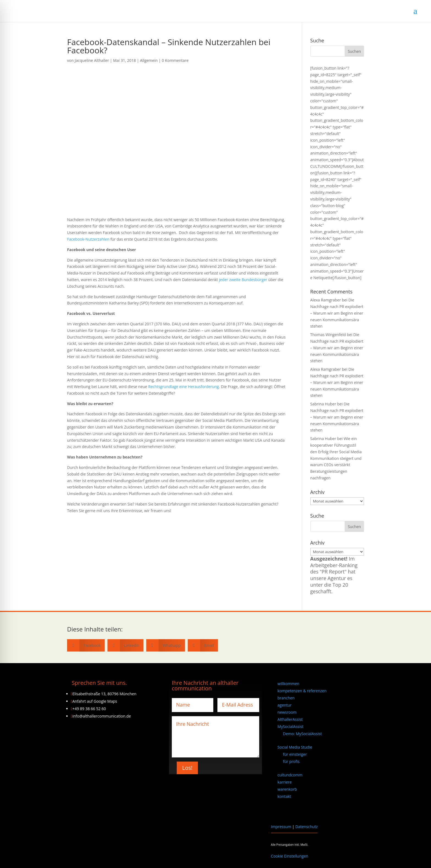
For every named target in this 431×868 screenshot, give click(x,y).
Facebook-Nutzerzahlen (88, 239)
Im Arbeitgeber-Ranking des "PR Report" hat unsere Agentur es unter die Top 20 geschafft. (334, 575)
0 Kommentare (175, 60)
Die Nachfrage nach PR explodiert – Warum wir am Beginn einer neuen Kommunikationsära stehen (337, 313)
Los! (187, 768)
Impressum (281, 827)
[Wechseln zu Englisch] (280, 811)
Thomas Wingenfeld (328, 335)
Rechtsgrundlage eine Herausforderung (183, 387)
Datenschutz (306, 827)
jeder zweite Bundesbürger (243, 280)
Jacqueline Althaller (92, 60)
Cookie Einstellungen (290, 856)
